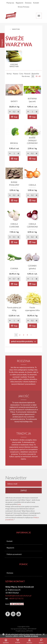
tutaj (19, 504)
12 (33, 76)
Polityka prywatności (14, 554)
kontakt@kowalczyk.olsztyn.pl (18, 595)
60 (39, 76)
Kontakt (36, 3)
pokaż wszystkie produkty (22, 341)
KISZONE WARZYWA (14, 65)
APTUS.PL (30, 631)
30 (36, 76)
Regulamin (20, 3)
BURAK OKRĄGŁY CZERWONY (32, 140)
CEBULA (32, 185)
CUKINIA (14, 268)
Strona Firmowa (23, 7)
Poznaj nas (10, 3)
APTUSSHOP (32, 629)
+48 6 (12, 604)
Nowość (27, 74)
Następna (31, 335)
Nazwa (16, 74)
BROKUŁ (14, 143)
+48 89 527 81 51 (16, 598)
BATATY (14, 101)
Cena (21, 74)
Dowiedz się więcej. (31, 636)
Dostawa (28, 3)
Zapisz (24, 490)
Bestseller (35, 74)
